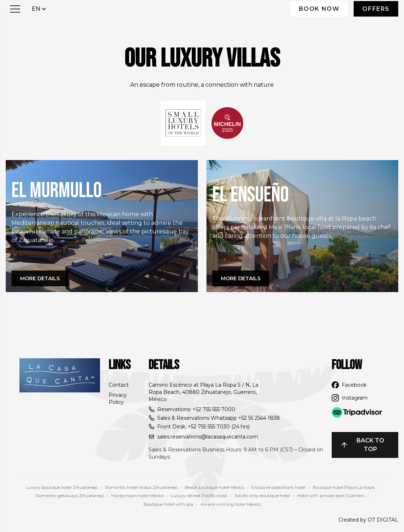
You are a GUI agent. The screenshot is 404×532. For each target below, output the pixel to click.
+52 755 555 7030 (209, 427)
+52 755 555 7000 (214, 409)
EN (40, 8)
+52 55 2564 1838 (259, 418)
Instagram (350, 398)
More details (40, 278)
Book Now (319, 9)
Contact (119, 385)
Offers (376, 9)
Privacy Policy (118, 399)
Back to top (362, 445)
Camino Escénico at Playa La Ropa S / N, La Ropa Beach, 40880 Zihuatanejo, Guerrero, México (203, 392)
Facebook (349, 385)
